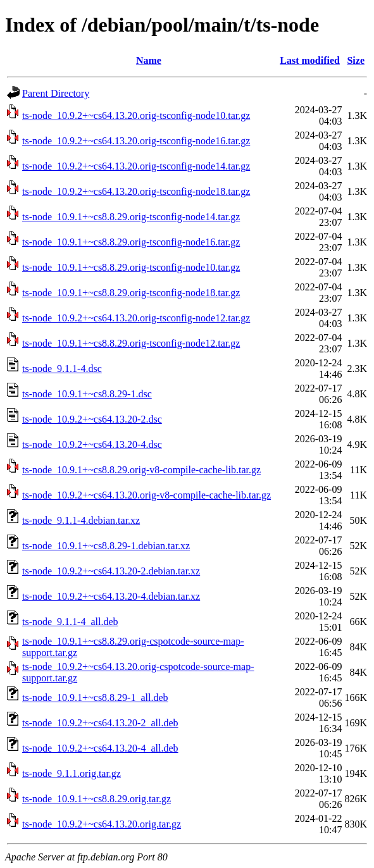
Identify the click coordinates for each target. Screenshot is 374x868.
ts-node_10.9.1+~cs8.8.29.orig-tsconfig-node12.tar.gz (131, 343)
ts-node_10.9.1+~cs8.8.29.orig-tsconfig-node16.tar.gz (131, 242)
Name (149, 60)
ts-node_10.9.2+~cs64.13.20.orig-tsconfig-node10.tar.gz (136, 115)
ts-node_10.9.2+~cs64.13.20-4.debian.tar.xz (111, 596)
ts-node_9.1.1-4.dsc (62, 369)
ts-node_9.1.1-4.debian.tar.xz (81, 520)
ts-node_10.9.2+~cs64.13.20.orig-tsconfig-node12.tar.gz (136, 318)
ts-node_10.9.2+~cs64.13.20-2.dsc (92, 419)
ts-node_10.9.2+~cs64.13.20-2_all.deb (100, 723)
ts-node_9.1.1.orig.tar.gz (72, 773)
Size (356, 60)
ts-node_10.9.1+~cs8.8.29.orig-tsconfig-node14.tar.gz (131, 217)
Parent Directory (56, 93)
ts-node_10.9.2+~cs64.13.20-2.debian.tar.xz (111, 571)
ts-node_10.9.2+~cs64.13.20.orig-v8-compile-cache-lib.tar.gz (146, 495)
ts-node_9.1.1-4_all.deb (70, 622)
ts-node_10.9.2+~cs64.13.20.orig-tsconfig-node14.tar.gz (136, 166)
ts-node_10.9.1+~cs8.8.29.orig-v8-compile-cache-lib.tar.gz (141, 470)
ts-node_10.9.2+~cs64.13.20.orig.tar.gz (102, 824)
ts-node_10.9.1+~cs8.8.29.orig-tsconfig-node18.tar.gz (131, 293)
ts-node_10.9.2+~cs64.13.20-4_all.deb (100, 748)
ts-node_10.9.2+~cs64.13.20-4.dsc (92, 444)
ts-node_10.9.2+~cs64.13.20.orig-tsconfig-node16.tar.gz (136, 141)
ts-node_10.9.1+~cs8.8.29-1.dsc (87, 394)
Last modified (310, 60)
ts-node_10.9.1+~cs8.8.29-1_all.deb (95, 697)
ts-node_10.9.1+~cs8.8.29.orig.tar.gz (97, 799)
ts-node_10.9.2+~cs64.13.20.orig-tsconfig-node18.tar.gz (136, 191)
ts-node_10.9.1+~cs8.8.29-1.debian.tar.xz (106, 546)
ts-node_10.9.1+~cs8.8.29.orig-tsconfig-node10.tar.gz (131, 267)
